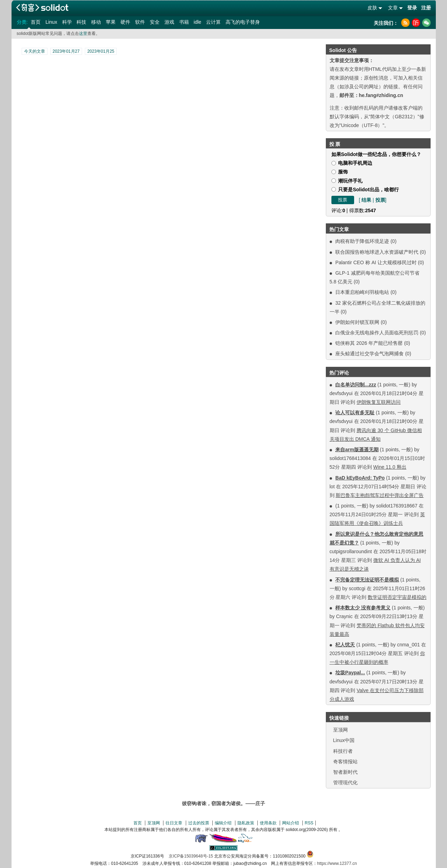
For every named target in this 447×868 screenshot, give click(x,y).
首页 (36, 22)
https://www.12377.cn (337, 863)
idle (198, 22)
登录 (412, 8)
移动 (96, 22)
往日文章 (174, 823)
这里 (83, 34)
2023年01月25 (101, 51)
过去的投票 (199, 823)
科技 (81, 22)
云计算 (213, 22)
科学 (67, 22)
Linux (51, 22)
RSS (309, 823)
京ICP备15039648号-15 (191, 856)
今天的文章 (35, 51)
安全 (155, 22)
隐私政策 (246, 823)
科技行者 (343, 751)
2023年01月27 (66, 51)
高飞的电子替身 (243, 22)
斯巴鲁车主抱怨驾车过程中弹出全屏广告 (380, 495)
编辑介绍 (223, 823)
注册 (426, 8)
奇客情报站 (345, 762)
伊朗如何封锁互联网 (357, 322)
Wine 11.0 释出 (390, 467)
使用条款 (268, 823)
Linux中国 (344, 740)
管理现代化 (345, 782)
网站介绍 (291, 823)
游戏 (169, 22)
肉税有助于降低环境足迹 (362, 241)
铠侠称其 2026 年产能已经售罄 (369, 343)
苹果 (111, 22)
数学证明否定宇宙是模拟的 (397, 597)
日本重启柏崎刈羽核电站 (362, 292)
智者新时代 (345, 772)
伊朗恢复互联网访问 (379, 402)
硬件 (125, 22)
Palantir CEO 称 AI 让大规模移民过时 (376, 262)
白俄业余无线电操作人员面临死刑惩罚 (377, 333)
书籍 (184, 22)
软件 (140, 22)
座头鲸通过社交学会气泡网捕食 (369, 354)
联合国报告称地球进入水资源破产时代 (377, 252)
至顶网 (340, 730)
